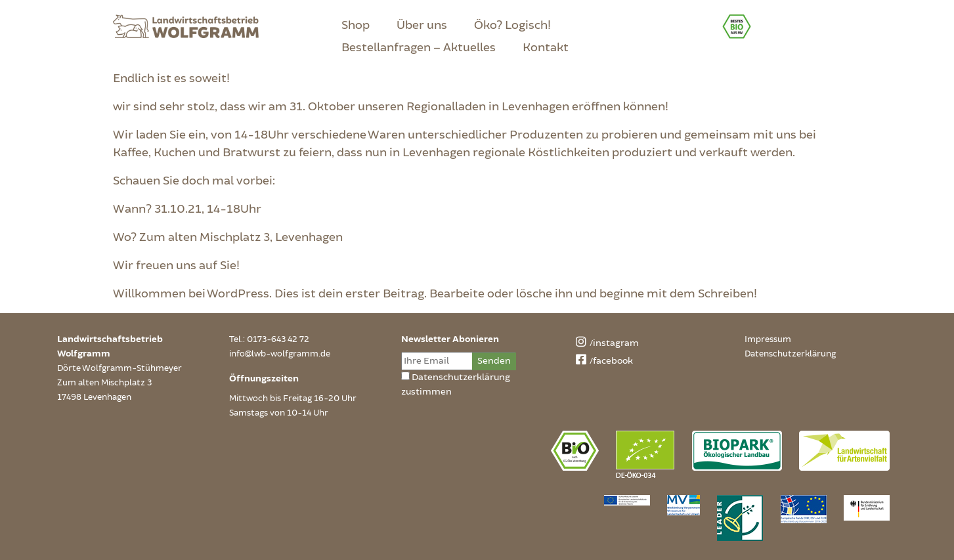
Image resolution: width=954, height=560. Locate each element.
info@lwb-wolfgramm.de (280, 354)
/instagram (605, 343)
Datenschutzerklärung (790, 354)
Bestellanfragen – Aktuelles (419, 47)
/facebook (602, 361)
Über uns (422, 25)
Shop (356, 25)
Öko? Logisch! (512, 25)
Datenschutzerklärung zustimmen (456, 384)
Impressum (768, 339)
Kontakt (546, 47)
